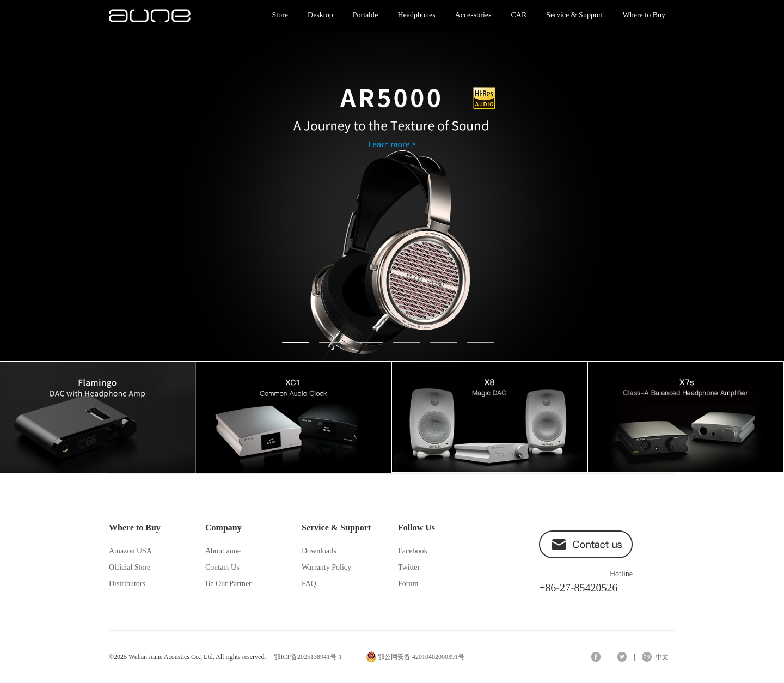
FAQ (309, 584)
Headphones (416, 15)
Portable (366, 15)
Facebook (413, 551)
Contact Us (222, 567)
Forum (408, 584)
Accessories (473, 15)
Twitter (409, 567)
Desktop (320, 15)
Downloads (319, 551)
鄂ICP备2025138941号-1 (308, 657)
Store (280, 15)
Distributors (127, 584)
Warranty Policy (326, 567)
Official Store (130, 567)
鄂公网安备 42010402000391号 (421, 657)
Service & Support (574, 15)
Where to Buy (644, 15)
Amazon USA (130, 551)
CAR (519, 15)
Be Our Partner (228, 584)
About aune (223, 551)
